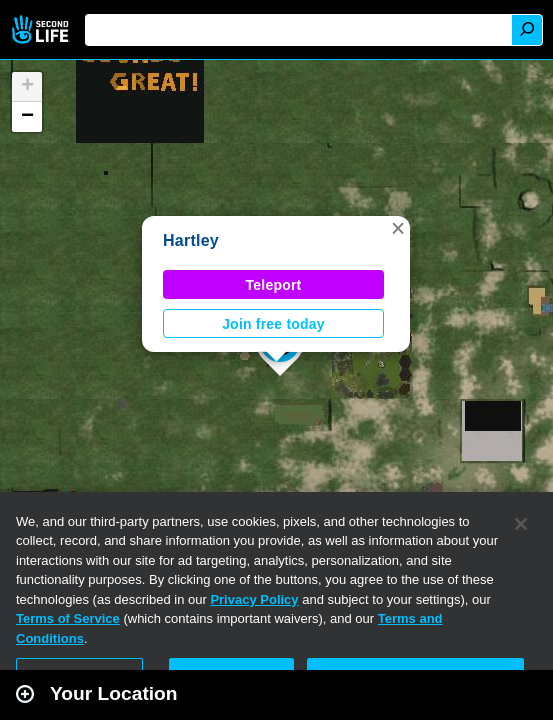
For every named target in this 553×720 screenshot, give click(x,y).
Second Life (42, 29)
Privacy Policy (254, 599)
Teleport (274, 285)
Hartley (191, 240)
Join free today (273, 324)
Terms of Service (68, 618)
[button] (398, 228)
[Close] (521, 524)
